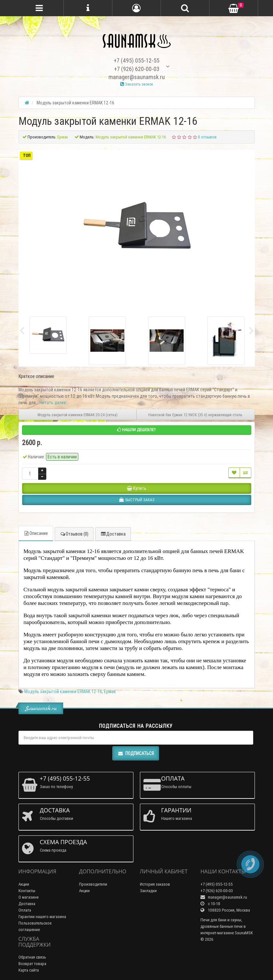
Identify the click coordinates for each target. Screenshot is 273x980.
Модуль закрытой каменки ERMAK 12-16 (63, 691)
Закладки (148, 891)
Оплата (25, 910)
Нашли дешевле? (136, 430)
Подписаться (136, 753)
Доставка (113, 534)
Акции (24, 884)
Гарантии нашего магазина (42, 917)
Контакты (27, 891)
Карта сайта (29, 970)
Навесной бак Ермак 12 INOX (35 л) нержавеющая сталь (195, 415)
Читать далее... (54, 403)
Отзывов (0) (74, 534)
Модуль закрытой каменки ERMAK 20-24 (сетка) (78, 415)
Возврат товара (32, 964)
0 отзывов (207, 137)
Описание (36, 533)
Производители (93, 884)
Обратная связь (32, 957)
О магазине (28, 897)
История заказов (155, 884)
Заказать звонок (137, 84)
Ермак (110, 691)
